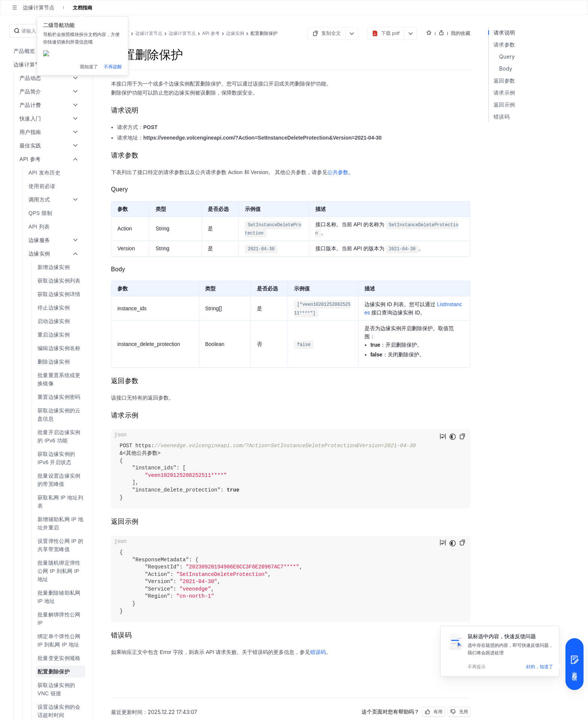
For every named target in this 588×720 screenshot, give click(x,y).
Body (506, 68)
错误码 (318, 652)
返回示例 (504, 104)
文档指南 (82, 8)
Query (507, 56)
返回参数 (504, 80)
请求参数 (504, 44)
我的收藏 (460, 33)
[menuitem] (47, 51)
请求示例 (504, 92)
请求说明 (504, 32)
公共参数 (338, 172)
